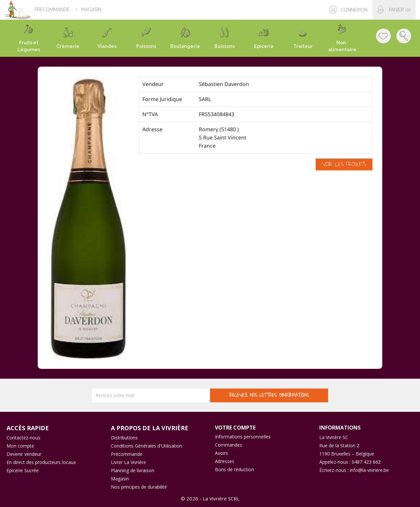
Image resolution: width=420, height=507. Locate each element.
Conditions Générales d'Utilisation (147, 446)
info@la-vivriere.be (369, 470)
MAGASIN (92, 10)
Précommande (127, 454)
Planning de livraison (133, 470)
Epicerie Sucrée (23, 470)
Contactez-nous (23, 438)
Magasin (120, 479)
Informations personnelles (243, 437)
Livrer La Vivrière (128, 462)
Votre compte (235, 428)
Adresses (225, 461)
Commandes (229, 445)
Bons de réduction (234, 469)
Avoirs (221, 453)
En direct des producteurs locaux (41, 462)
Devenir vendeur (24, 454)
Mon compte (20, 446)
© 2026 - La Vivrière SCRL (210, 498)
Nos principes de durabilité (139, 487)
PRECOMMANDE (53, 10)
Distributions (124, 438)
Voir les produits (344, 164)
